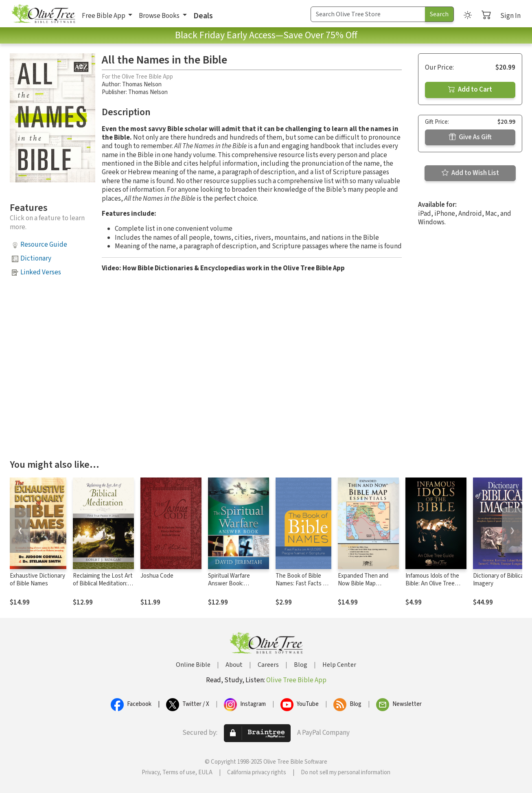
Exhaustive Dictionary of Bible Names (37, 580)
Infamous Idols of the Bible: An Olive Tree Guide (432, 584)
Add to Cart (470, 90)
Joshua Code (157, 576)
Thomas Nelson (142, 84)
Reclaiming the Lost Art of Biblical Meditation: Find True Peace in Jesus (103, 587)
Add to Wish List (470, 173)
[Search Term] (368, 14)
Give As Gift (470, 137)
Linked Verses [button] (41, 272)
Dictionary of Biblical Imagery (499, 580)
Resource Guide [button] (44, 245)
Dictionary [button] (36, 258)
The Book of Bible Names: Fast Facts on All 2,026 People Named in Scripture (302, 587)
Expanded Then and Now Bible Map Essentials (363, 584)
